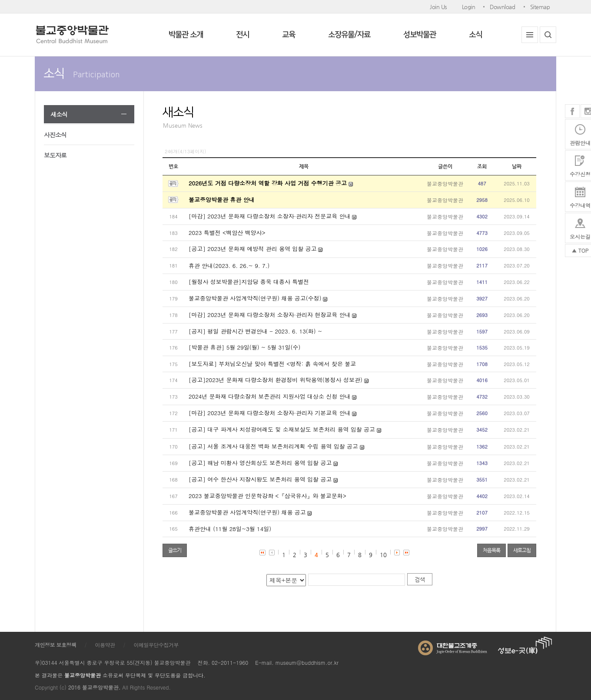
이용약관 (105, 645)
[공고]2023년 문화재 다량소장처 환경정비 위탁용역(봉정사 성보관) (276, 380)
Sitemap (540, 7)
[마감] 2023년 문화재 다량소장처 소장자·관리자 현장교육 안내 (270, 315)
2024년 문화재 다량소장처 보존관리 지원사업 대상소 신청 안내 (270, 396)
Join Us (438, 7)
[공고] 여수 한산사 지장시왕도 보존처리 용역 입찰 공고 (260, 479)
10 (383, 555)
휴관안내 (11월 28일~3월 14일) (230, 529)
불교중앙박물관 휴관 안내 (222, 200)
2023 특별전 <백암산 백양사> (227, 233)
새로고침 (522, 550)
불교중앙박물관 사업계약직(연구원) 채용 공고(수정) (255, 298)
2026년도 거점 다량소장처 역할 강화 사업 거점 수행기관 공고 (268, 183)
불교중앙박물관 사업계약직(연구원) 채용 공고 (247, 512)
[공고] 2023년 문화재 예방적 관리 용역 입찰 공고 (253, 249)
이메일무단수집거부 (156, 645)
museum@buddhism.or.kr (307, 662)
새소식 (59, 114)
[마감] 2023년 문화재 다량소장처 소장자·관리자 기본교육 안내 (270, 413)
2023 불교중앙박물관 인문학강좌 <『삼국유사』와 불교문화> (267, 496)
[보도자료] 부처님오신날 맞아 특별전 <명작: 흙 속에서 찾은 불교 (272, 364)
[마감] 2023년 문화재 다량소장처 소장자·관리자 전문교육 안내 (270, 216)
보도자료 (55, 155)
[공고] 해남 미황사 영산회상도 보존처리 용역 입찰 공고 (260, 463)
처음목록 (491, 550)
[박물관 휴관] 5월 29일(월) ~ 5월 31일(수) (244, 347)
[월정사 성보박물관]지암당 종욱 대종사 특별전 (249, 282)
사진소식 (55, 135)
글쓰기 (175, 550)
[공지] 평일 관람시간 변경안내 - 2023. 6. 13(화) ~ (255, 331)
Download (502, 7)
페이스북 (572, 111)
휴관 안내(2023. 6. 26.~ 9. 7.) (229, 266)
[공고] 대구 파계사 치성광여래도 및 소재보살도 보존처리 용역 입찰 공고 (282, 429)
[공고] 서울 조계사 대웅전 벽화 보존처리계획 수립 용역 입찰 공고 (273, 446)
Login (469, 7)
